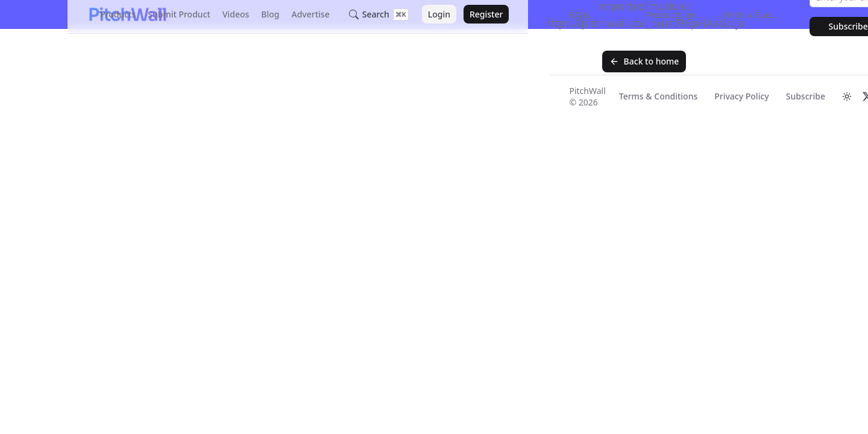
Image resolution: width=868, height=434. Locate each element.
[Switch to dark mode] (847, 96)
